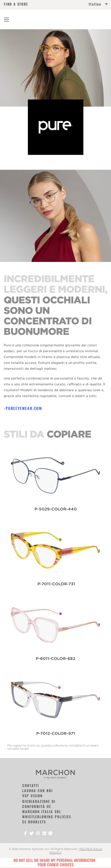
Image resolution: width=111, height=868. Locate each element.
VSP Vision (33, 796)
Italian (95, 4)
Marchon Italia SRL (42, 812)
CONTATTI (31, 785)
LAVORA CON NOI (38, 791)
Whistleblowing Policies (47, 817)
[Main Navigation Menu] (6, 20)
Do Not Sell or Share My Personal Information (54, 860)
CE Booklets (34, 822)
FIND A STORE (16, 4)
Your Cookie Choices (55, 865)
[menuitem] (81, 5)
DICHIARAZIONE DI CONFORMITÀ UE (39, 804)
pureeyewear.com (24, 408)
